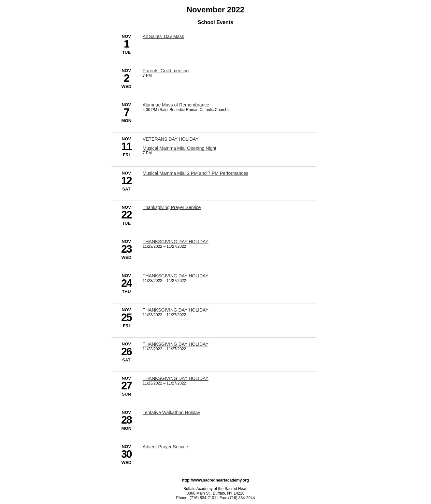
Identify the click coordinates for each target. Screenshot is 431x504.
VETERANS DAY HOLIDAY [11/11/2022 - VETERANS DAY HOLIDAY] (171, 139)
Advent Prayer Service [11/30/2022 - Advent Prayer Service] (165, 447)
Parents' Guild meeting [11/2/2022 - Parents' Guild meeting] (166, 71)
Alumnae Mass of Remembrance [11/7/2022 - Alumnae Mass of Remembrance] (176, 105)
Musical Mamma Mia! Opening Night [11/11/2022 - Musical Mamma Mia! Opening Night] (180, 148)
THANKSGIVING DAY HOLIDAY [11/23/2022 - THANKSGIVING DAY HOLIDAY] (176, 242)
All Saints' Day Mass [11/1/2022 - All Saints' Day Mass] (163, 36)
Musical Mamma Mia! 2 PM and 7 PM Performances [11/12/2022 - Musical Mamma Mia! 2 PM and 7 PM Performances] (195, 173)
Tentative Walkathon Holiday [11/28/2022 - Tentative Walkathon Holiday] (172, 413)
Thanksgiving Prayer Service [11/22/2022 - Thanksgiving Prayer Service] (172, 207)
